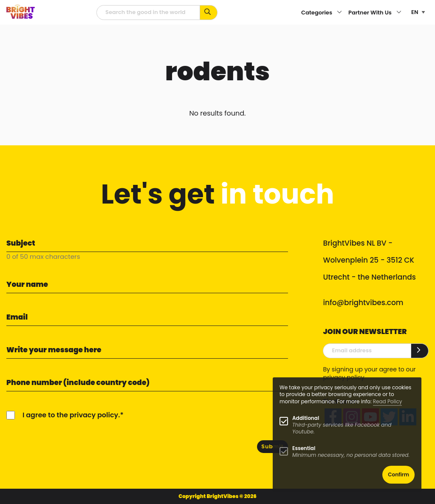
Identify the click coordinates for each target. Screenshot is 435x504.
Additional (306, 418)
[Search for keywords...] (209, 13)
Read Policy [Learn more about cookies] (388, 401)
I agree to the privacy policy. (71, 415)
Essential (304, 448)
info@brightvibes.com (363, 303)
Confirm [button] (398, 474)
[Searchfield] (148, 13)
